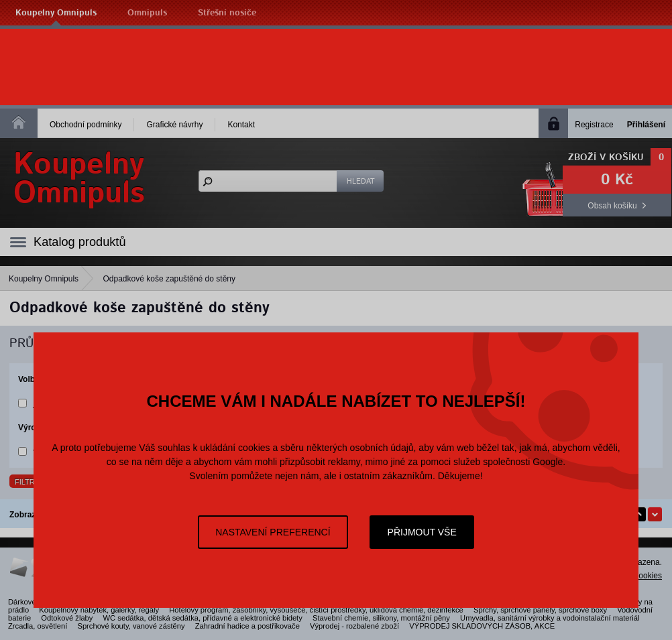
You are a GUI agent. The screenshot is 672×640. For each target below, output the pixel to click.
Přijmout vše (422, 532)
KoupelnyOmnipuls (79, 179)
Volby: (30, 379)
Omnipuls (147, 13)
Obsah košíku (612, 206)
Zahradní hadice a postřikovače (247, 626)
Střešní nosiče (227, 13)
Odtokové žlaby (67, 618)
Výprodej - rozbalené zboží (354, 626)
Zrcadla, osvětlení (38, 626)
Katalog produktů (80, 242)
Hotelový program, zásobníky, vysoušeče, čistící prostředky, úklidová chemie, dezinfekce (316, 610)
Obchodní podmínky (86, 125)
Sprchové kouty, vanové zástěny (131, 626)
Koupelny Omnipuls (56, 13)
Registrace (594, 125)
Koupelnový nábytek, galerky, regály (99, 610)
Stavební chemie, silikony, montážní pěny (381, 618)
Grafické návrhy (174, 125)
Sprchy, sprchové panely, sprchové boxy (540, 610)
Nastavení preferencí (273, 532)
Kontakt (241, 125)
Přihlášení (646, 125)
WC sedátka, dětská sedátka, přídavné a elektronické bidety (203, 618)
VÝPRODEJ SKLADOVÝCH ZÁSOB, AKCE (482, 626)
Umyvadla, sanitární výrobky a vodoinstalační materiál (550, 618)
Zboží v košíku (606, 157)
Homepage (19, 122)
